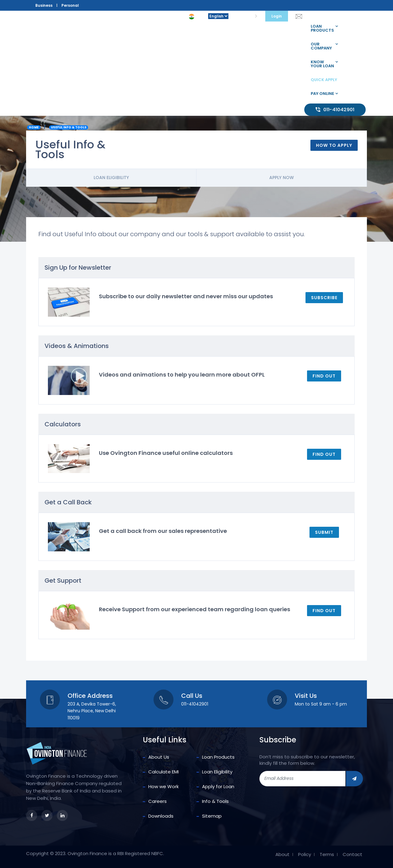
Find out (324, 376)
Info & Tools (215, 801)
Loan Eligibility (111, 178)
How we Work (163, 786)
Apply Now (282, 178)
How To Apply (334, 145)
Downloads (161, 816)
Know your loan (322, 64)
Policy (305, 854)
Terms (327, 854)
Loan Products (322, 28)
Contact (352, 854)
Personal (70, 5)
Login (277, 16)
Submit (324, 532)
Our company (321, 46)
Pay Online (322, 94)
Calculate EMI (163, 772)
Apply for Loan (218, 786)
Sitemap (212, 816)
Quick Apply (324, 80)
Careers (158, 801)
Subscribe (324, 298)
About (282, 854)
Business (44, 5)
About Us (159, 757)
